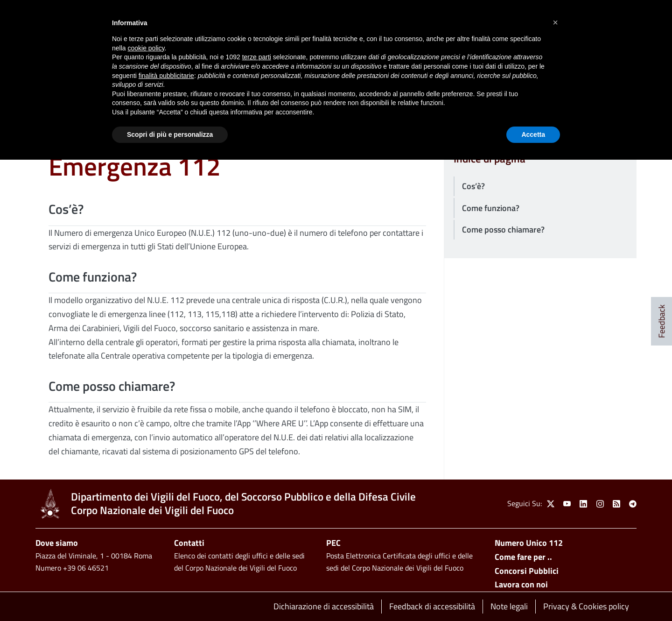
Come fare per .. (523, 557)
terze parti (257, 57)
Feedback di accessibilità (432, 606)
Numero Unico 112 (529, 543)
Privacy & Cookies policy (586, 606)
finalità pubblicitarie (166, 76)
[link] (49, 504)
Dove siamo (57, 543)
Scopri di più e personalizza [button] (170, 134)
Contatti (189, 543)
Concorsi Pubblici (527, 571)
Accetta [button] (533, 134)
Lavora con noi (521, 584)
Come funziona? (491, 208)
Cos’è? (473, 186)
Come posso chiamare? (503, 229)
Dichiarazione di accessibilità (324, 606)
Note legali (509, 606)
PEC (333, 543)
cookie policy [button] (146, 48)
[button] (555, 22)
